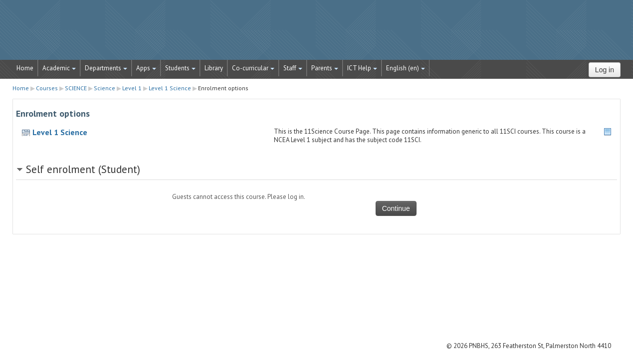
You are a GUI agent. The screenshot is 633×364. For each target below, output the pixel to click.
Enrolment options (223, 88)
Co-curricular (253, 68)
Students (180, 68)
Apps (146, 68)
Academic (59, 68)
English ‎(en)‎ (406, 68)
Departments (106, 68)
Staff (293, 68)
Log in (605, 70)
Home (25, 68)
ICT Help (362, 68)
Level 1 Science (60, 132)
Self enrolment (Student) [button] (83, 169)
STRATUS (317, 35)
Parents (325, 68)
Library (214, 68)
